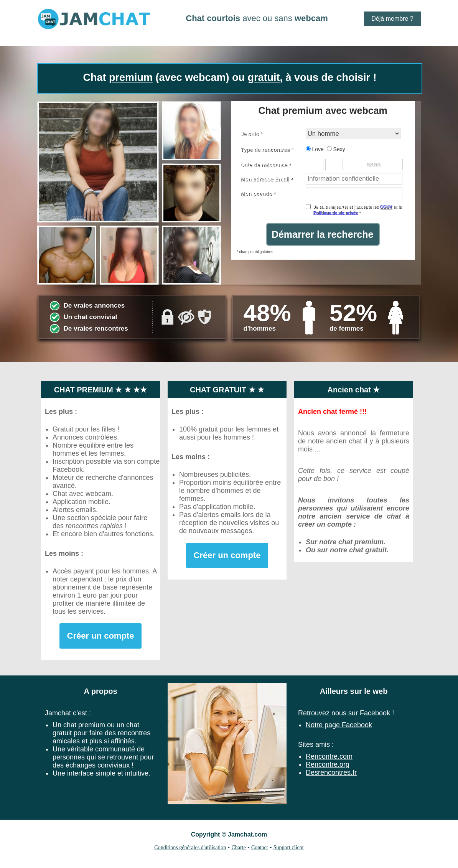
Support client (289, 847)
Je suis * (251, 134)
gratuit (264, 77)
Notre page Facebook (339, 725)
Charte (238, 847)
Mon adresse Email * (267, 179)
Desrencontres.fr (331, 772)
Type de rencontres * (267, 150)
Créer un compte (101, 636)
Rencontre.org (328, 764)
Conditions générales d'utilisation (190, 847)
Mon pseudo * (258, 194)
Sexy (336, 149)
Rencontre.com (329, 756)
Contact (260, 847)
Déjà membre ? (392, 19)
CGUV (386, 207)
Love (315, 149)
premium (131, 77)
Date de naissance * (266, 165)
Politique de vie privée (336, 212)
